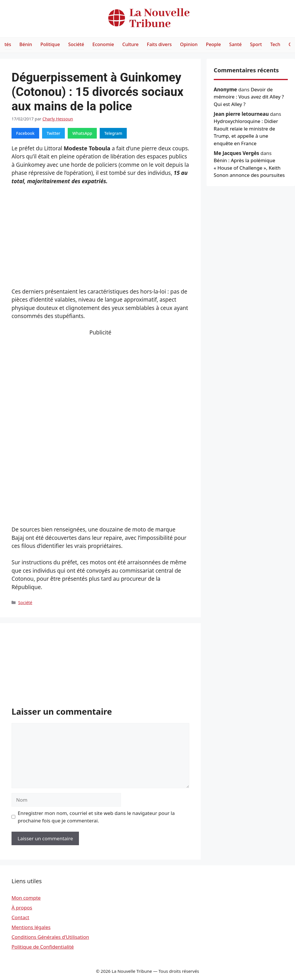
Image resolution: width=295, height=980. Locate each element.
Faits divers (159, 44)
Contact (20, 917)
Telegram (113, 133)
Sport (256, 44)
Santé (236, 44)
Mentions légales (31, 927)
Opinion (189, 44)
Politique (50, 44)
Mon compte (26, 898)
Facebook (25, 133)
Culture (131, 44)
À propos (22, 908)
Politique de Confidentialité (43, 947)
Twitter (53, 133)
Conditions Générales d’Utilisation (50, 937)
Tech (275, 44)
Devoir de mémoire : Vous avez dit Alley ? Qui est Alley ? (249, 97)
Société (76, 44)
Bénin (26, 44)
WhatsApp (82, 133)
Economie (103, 44)
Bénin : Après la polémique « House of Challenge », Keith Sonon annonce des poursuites (249, 168)
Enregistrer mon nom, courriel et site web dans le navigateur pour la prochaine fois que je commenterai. (96, 817)
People (213, 44)
